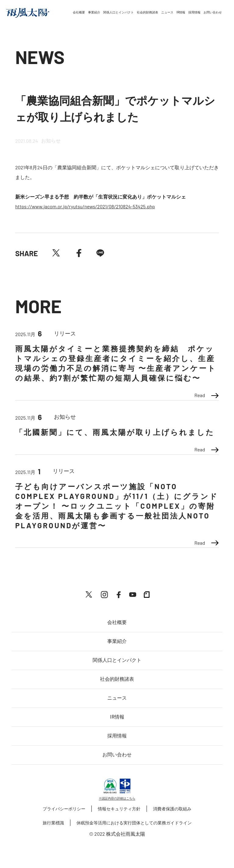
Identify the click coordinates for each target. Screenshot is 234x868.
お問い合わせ (213, 12)
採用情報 (194, 12)
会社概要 (79, 12)
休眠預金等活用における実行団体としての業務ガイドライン (134, 823)
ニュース (167, 12)
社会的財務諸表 (147, 12)
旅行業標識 (53, 823)
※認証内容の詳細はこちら (117, 798)
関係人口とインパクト (119, 12)
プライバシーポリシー (64, 809)
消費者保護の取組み (172, 809)
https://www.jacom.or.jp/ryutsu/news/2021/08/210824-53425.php (85, 206)
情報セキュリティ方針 (119, 809)
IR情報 (181, 12)
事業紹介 (94, 12)
